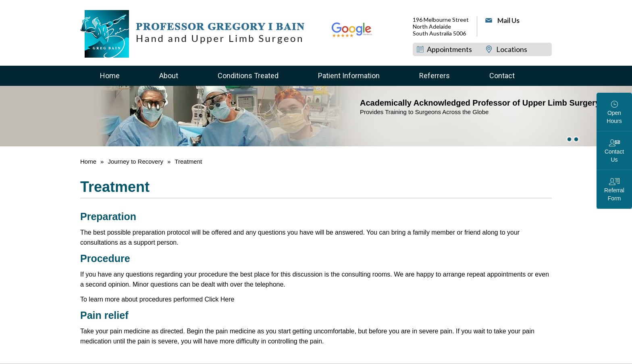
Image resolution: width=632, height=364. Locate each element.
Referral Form (614, 194)
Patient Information (349, 76)
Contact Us (614, 156)
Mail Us (508, 20)
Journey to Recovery (135, 161)
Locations (512, 49)
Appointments (449, 49)
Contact (502, 76)
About (169, 76)
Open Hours (614, 117)
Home (110, 76)
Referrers (434, 76)
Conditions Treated (248, 76)
